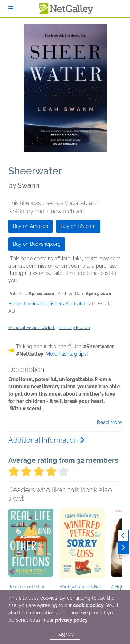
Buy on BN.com (78, 226)
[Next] (123, 548)
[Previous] (123, 536)
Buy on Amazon (31, 226)
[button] (31, 545)
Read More (109, 422)
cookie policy (88, 605)
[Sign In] (11, 9)
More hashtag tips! (67, 354)
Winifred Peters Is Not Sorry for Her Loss (80, 589)
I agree (65, 634)
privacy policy (71, 620)
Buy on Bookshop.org (37, 244)
